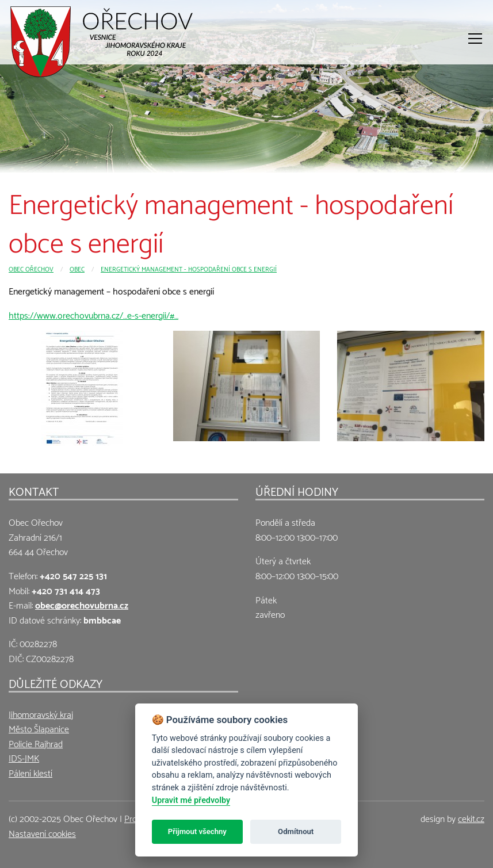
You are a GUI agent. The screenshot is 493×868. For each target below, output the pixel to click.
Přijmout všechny (197, 831)
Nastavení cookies (42, 833)
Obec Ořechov (31, 268)
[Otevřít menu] (475, 39)
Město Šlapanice (39, 728)
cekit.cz (471, 818)
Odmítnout (296, 831)
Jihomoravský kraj (41, 714)
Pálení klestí (30, 772)
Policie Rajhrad (36, 743)
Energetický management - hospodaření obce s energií (189, 268)
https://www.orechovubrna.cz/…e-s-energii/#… (93, 314)
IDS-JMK (24, 757)
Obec (77, 268)
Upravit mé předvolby (191, 800)
